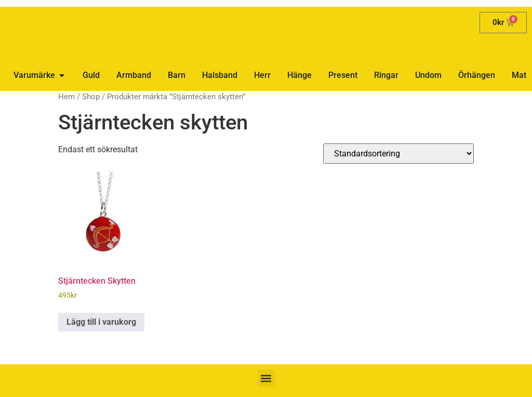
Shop (91, 97)
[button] (266, 378)
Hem (66, 97)
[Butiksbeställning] (398, 154)
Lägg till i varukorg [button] (101, 322)
